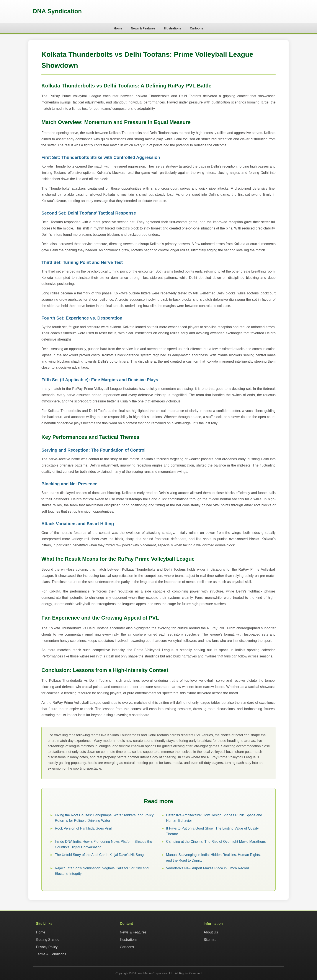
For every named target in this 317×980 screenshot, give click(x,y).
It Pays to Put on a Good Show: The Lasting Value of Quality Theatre (212, 831)
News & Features (143, 28)
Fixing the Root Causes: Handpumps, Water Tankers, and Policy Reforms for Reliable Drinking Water (104, 818)
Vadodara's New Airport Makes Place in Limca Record (208, 868)
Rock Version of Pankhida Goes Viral (83, 828)
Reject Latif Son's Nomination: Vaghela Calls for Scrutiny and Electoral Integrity (102, 871)
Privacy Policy (47, 947)
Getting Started (48, 940)
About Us (211, 932)
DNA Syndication (57, 11)
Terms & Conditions (51, 954)
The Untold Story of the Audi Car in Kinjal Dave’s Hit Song (99, 855)
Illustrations (172, 28)
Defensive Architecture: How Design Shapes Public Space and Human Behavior (214, 818)
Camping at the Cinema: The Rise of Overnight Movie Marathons (216, 842)
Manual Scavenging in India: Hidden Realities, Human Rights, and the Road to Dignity (213, 858)
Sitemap (210, 940)
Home (118, 28)
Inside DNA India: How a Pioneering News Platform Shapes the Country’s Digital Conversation (103, 844)
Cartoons (197, 28)
